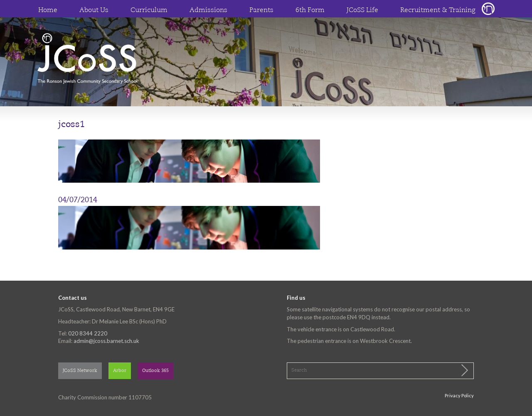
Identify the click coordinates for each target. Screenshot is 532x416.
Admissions (208, 10)
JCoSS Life (362, 10)
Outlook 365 (155, 371)
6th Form (310, 10)
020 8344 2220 (88, 333)
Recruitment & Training (438, 10)
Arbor (120, 371)
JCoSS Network (80, 371)
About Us (94, 10)
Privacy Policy (459, 395)
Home (48, 10)
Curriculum (149, 10)
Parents (261, 10)
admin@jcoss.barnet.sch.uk (106, 341)
